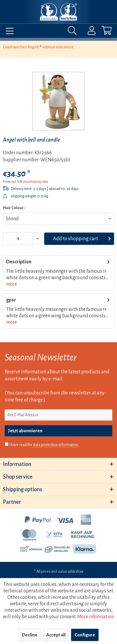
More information (96, 617)
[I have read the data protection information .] (7, 444)
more (12, 284)
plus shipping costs (36, 182)
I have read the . (44, 445)
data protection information (56, 445)
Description (19, 262)
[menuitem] (8, 32)
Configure (85, 635)
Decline (30, 635)
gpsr (11, 300)
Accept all (56, 635)
